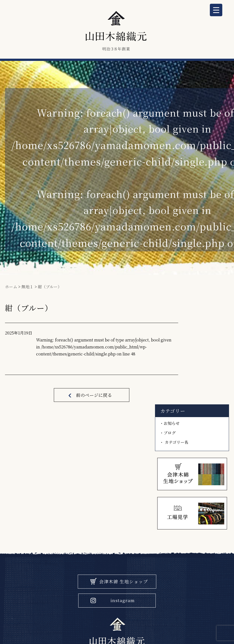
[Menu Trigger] (216, 10)
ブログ (191, 341)
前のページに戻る (90, 408)
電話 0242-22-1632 (117, 567)
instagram (123, 493)
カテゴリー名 (197, 350)
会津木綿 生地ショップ (124, 474)
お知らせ (193, 332)
